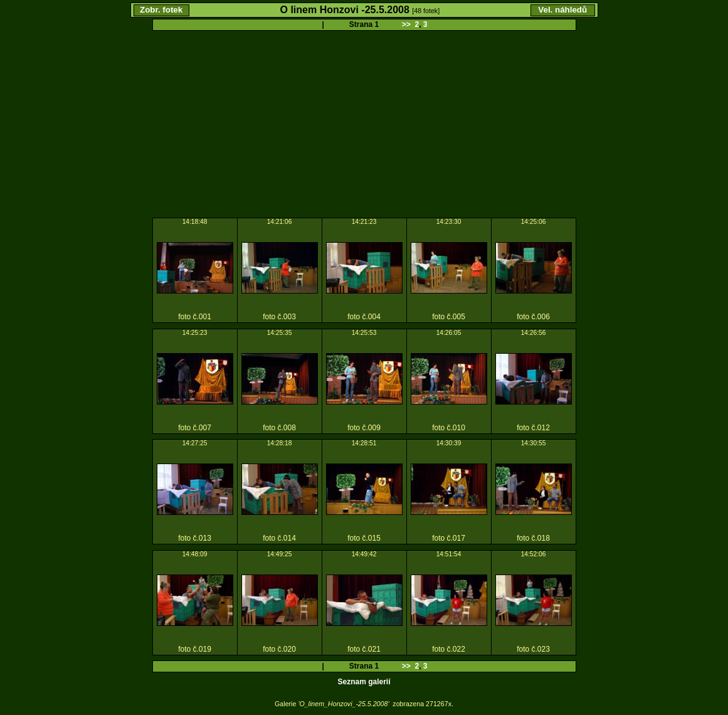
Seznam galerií (364, 682)
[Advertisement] (364, 125)
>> (406, 24)
